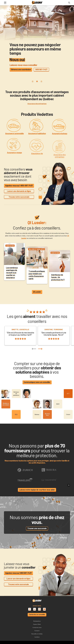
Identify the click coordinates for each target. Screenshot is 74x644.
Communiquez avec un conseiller (37, 382)
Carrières (37, 637)
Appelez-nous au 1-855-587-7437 (19, 185)
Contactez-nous (37, 627)
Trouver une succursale (37, 528)
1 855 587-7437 (41, 69)
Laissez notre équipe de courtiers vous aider (37, 490)
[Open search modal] (69, 3)
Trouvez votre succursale (19, 197)
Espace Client (37, 624)
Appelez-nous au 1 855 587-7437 (18, 573)
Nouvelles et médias (37, 634)
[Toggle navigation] (5, 3)
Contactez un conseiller (37, 614)
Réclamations (37, 621)
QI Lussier (37, 292)
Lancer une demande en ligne (19, 191)
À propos (37, 631)
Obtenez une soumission (21, 69)
